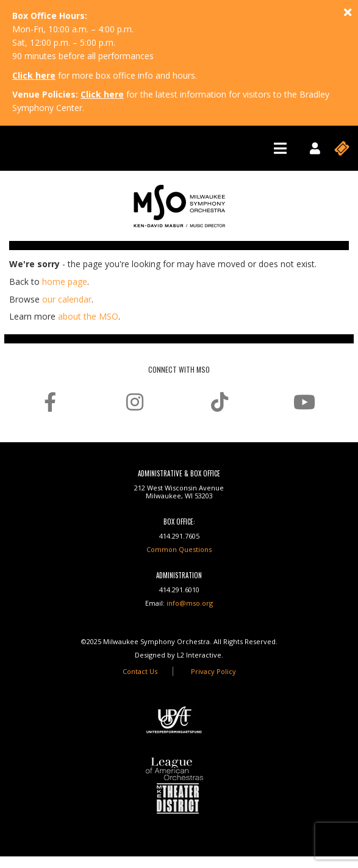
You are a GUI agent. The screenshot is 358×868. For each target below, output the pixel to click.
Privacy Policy (213, 671)
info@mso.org (190, 603)
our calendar (67, 299)
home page (65, 282)
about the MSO (88, 316)
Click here (34, 75)
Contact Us (140, 671)
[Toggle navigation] (280, 148)
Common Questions (179, 549)
